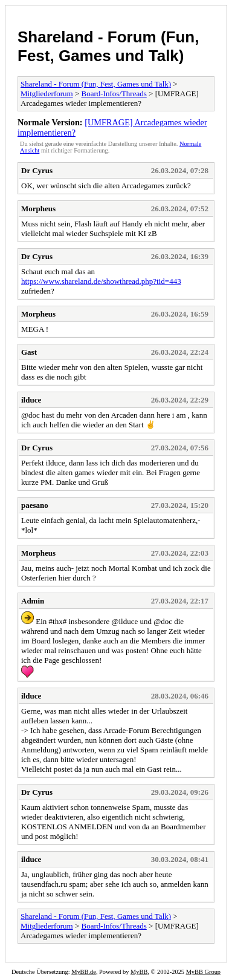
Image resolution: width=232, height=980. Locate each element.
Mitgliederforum (47, 94)
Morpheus (38, 209)
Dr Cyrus (37, 170)
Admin (33, 601)
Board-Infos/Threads (114, 94)
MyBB (139, 972)
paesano (35, 505)
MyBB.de (84, 972)
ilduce (31, 400)
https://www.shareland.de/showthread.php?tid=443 (101, 281)
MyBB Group (203, 972)
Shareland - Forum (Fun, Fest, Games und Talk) (108, 46)
